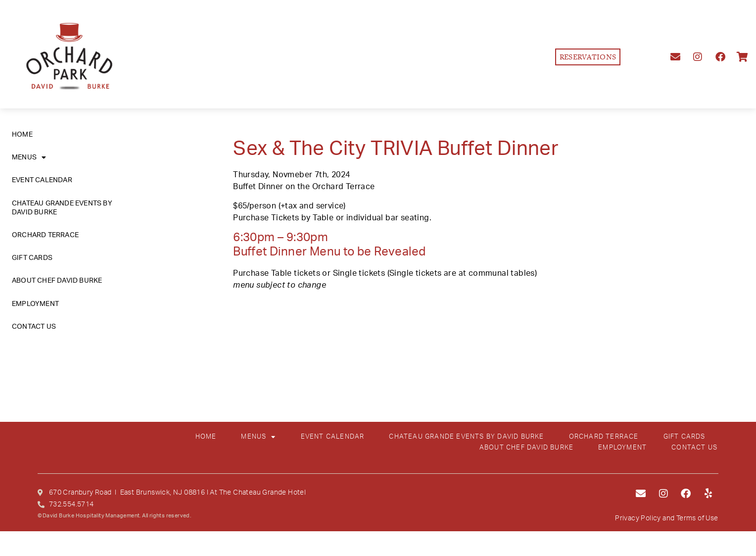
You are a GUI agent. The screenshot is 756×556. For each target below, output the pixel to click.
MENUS (29, 157)
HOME (22, 135)
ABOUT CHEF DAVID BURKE (57, 281)
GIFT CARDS (32, 258)
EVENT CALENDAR (42, 180)
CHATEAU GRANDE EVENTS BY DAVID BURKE (62, 208)
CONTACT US (34, 327)
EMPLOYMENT (35, 304)
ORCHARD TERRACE (45, 235)
